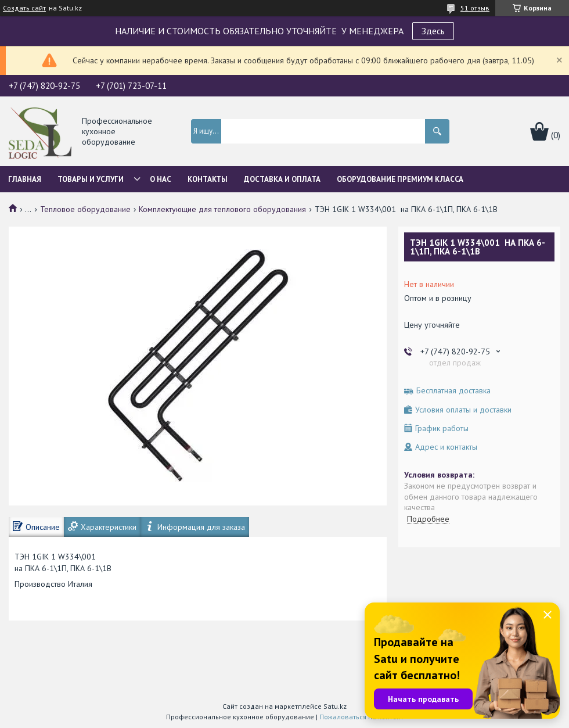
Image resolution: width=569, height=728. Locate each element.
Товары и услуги (91, 179)
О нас (161, 179)
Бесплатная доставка (453, 391)
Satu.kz (335, 706)
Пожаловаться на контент (361, 717)
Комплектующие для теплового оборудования (222, 209)
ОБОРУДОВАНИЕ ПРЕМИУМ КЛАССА (400, 179)
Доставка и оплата (282, 179)
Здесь (433, 31)
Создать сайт (24, 8)
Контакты (208, 179)
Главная (25, 179)
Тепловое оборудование (85, 209)
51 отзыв (475, 8)
